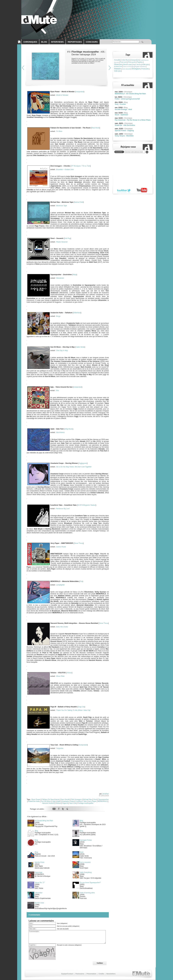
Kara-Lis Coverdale (128, 67)
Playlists (140, 62)
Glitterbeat (77, 313)
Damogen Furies (86, 840)
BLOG (44, 42)
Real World (95, 128)
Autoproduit (80, 92)
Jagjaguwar (83, 463)
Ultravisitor (39, 893)
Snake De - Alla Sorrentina (125, 125)
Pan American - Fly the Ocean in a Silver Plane (133, 120)
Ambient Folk (118, 67)
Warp (75, 275)
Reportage (39, 872)
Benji (82, 852)
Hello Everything (86, 872)
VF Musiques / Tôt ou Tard (81, 166)
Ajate (59, 801)
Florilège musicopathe (85, 803)
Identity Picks (40, 862)
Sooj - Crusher (120, 104)
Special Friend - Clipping (124, 131)
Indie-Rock (125, 60)
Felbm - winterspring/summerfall (127, 99)
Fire (81, 581)
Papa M (65, 803)
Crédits (101, 974)
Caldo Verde (80, 347)
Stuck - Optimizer (121, 115)
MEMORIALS (103, 801)
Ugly (54, 801)
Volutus (69, 673)
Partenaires (80, 974)
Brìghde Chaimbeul (140, 67)
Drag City (81, 707)
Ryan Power (36, 799)
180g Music (69, 429)
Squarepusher (104, 799)
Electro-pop (127, 64)
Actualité (117, 60)
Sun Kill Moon (46, 801)
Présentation (91, 974)
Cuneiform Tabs (81, 801)
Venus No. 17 (40, 883)
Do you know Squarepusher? (90, 883)
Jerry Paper (92, 801)
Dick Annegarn (76, 799)
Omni (95, 799)
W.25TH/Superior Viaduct (87, 505)
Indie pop (117, 71)
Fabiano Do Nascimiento (50, 799)
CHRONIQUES (30, 42)
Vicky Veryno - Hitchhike (124, 136)
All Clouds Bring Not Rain (44, 821)
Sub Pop (67, 238)
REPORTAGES (75, 42)
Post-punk (132, 62)
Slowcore (118, 64)
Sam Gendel (65, 799)
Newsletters (111, 974)
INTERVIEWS (57, 42)
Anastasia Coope (68, 801)
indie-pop (145, 64)
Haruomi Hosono (48, 803)
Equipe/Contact (67, 974)
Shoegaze (136, 69)
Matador (118, 69)
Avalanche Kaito (34, 801)
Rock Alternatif (126, 69)
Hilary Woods (137, 65)
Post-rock (123, 62)
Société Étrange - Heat (123, 109)
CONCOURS (92, 42)
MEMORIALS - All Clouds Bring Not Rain (130, 94)
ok (147, 152)
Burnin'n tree (39, 903)
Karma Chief (79, 202)
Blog (81, 821)
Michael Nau (88, 799)
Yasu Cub (73, 803)
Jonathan (105, 794)
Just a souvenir (85, 862)
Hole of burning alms (87, 893)
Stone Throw (79, 543)
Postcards (145, 69)
